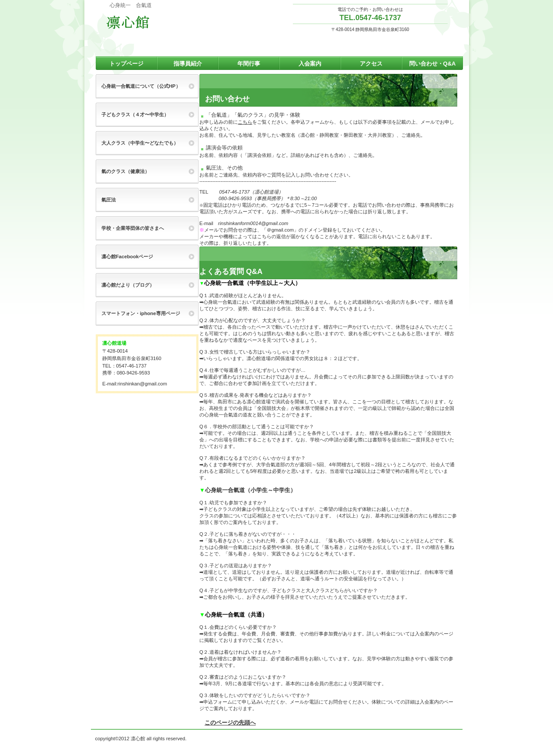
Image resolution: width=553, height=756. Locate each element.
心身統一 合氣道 (144, 22)
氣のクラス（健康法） (125, 171)
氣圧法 (109, 200)
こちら (245, 122)
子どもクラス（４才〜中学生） (135, 114)
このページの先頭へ (230, 723)
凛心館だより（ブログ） (128, 285)
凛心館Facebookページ (127, 257)
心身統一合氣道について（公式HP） (141, 86)
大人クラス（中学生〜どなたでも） (140, 143)
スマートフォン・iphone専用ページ (141, 313)
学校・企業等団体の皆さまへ (133, 228)
